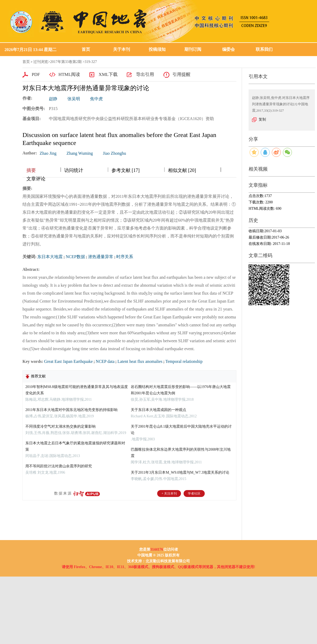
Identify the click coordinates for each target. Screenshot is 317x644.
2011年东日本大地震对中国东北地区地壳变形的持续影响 (71, 410)
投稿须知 (157, 49)
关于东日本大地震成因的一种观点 (158, 410)
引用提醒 (181, 74)
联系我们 (264, 49)
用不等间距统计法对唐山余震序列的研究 (59, 466)
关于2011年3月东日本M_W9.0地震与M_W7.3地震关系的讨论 (180, 472)
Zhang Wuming (80, 153)
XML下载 (108, 74)
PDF (36, 74)
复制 (262, 119)
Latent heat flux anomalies (140, 361)
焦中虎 (96, 99)
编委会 (229, 49)
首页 (86, 49)
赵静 (53, 99)
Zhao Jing (48, 153)
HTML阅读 (69, 74)
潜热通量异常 (101, 257)
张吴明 (74, 99)
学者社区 (194, 494)
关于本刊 (122, 49)
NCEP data (105, 361)
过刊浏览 (41, 62)
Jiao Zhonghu (115, 153)
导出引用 (145, 74)
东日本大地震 (50, 257)
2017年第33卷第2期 (66, 62)
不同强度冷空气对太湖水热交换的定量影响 (60, 426)
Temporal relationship (184, 361)
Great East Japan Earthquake (68, 361)
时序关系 (125, 257)
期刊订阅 (193, 49)
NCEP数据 (75, 257)
